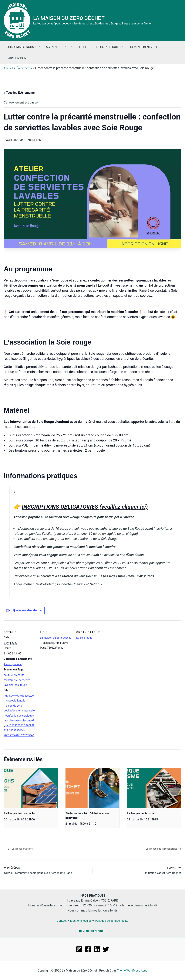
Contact (60, 921)
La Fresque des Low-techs (20, 813)
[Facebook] (88, 949)
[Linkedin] (97, 949)
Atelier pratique (13, 664)
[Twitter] (106, 949)
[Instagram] (79, 949)
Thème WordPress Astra (132, 970)
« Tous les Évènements (19, 93)
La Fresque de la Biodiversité (158, 849)
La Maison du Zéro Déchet (69, 18)
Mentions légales (80, 921)
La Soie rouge (84, 638)
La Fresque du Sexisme (141, 813)
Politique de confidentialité (113, 921)
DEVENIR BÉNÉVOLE (92, 931)
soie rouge (21, 685)
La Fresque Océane (24, 849)
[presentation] (31, 788)
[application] (38, 47)
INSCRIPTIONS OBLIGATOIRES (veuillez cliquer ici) (85, 507)
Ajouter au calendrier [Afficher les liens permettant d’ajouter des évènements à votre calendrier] (25, 610)
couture (8, 675)
